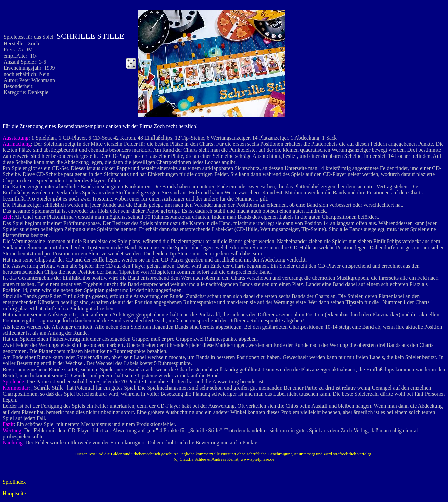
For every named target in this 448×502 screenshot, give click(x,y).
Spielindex (14, 482)
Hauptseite (14, 493)
